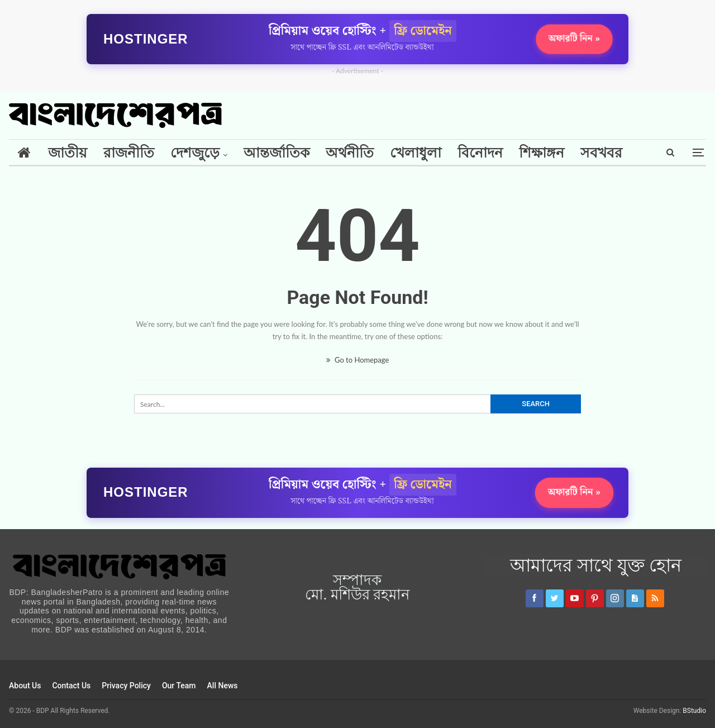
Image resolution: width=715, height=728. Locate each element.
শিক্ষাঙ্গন (542, 153)
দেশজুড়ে (195, 153)
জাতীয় (68, 153)
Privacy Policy (126, 686)
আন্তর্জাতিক (277, 153)
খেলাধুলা (416, 153)
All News (223, 686)
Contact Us (71, 686)
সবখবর (601, 153)
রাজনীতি (129, 153)
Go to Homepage (358, 360)
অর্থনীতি (350, 153)
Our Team (179, 686)
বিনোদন (480, 153)
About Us (25, 686)
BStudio (694, 711)
